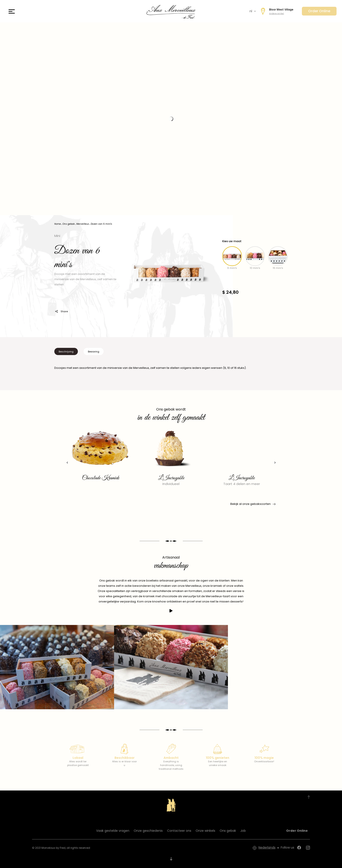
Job (243, 831)
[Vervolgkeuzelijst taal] (270, 848)
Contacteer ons (179, 831)
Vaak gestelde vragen (113, 831)
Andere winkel (277, 14)
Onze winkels (205, 831)
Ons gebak (228, 831)
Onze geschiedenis (148, 831)
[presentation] (65, 463)
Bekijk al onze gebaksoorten (253, 504)
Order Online (319, 11)
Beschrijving (66, 352)
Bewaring (94, 352)
